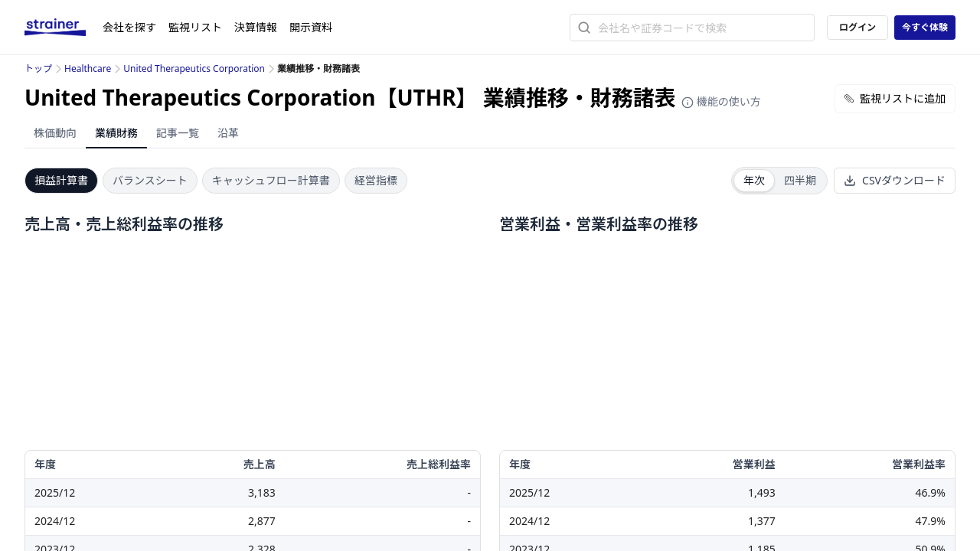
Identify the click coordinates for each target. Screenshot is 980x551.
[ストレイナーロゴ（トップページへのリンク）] (64, 28)
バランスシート (150, 180)
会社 (129, 27)
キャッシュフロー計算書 (271, 180)
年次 (754, 180)
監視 (195, 27)
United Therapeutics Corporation (194, 68)
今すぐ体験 (925, 27)
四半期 (800, 180)
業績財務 (116, 133)
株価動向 (55, 133)
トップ (38, 68)
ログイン (857, 27)
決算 (256, 27)
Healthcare (88, 68)
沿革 (228, 133)
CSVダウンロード (895, 180)
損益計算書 (61, 180)
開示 (311, 27)
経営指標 (376, 180)
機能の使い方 (721, 101)
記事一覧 (178, 133)
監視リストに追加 (895, 98)
